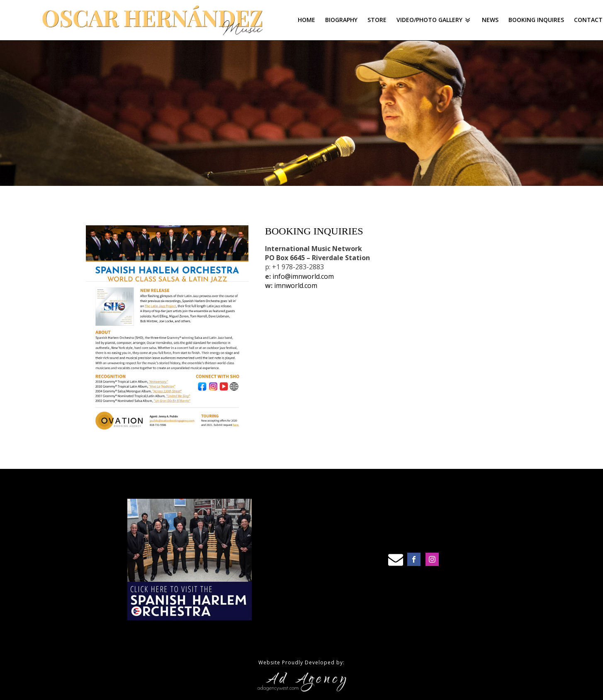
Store (377, 20)
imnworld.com (296, 285)
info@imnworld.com (303, 276)
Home (306, 20)
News (490, 20)
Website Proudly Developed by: (301, 662)
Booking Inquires (536, 20)
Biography (341, 20)
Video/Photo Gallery (434, 20)
